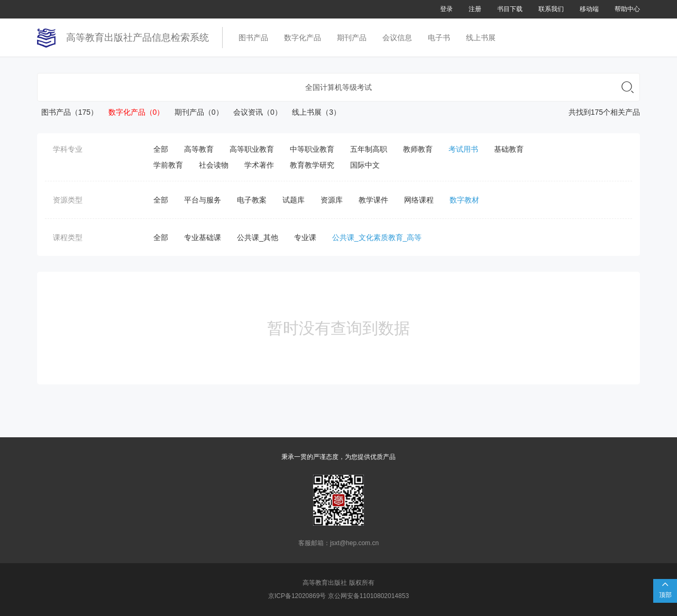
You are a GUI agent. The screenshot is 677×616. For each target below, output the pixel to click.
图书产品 (253, 38)
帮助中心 (627, 9)
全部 (161, 149)
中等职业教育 (312, 149)
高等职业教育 (252, 149)
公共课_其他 (258, 237)
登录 (446, 9)
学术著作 (259, 165)
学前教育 (168, 165)
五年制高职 (369, 149)
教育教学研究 (312, 165)
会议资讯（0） (254, 112)
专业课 (305, 237)
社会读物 (214, 165)
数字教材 (464, 200)
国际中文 (365, 165)
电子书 (439, 38)
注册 (475, 9)
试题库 (294, 200)
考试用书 (463, 149)
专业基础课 (203, 237)
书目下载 (510, 9)
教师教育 (418, 149)
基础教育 (509, 149)
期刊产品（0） (194, 112)
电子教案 (252, 200)
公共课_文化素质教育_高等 (377, 237)
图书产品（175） (67, 112)
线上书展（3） (312, 112)
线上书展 (481, 38)
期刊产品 (352, 38)
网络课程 (419, 200)
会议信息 (397, 38)
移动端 (589, 9)
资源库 (332, 200)
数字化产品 (303, 38)
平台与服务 (203, 200)
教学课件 (373, 200)
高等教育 (199, 149)
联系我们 (551, 9)
